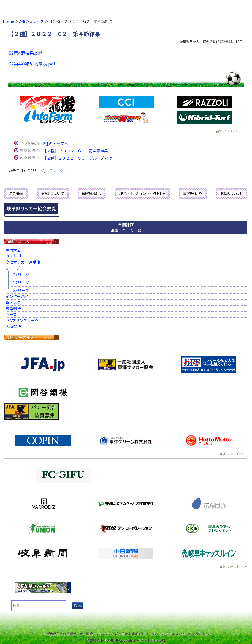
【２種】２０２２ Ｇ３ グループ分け (77, 158)
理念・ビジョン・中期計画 (142, 193)
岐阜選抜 (13, 308)
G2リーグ (36, 171)
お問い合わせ (232, 193)
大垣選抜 (13, 327)
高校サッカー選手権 (23, 262)
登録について (53, 193)
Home (8, 21)
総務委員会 (92, 193)
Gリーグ (37, 21)
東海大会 (13, 250)
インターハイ (17, 296)
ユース (11, 314)
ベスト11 (13, 256)
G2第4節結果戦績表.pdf (32, 64)
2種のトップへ (55, 144)
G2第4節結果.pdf (25, 53)
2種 (22, 21)
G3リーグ (21, 290)
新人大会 (13, 302)
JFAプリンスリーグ (22, 320)
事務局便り (193, 193)
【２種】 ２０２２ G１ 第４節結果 (75, 151)
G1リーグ (21, 275)
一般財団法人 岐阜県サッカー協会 (101, 8)
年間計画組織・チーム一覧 (126, 228)
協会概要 (16, 193)
